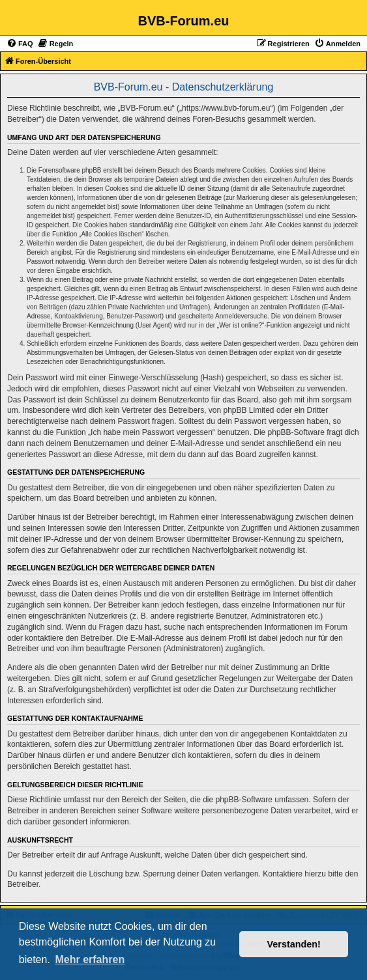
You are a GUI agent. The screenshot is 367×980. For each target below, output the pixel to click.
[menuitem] (20, 44)
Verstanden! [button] (294, 944)
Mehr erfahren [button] (90, 959)
